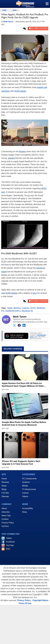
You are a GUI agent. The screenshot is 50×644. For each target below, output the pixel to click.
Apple (10, 308)
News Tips (6, 516)
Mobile (25, 486)
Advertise (6, 512)
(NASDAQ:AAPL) (13, 311)
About (4, 508)
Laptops (26, 308)
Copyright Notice (40, 600)
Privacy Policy (8, 523)
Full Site (5, 493)
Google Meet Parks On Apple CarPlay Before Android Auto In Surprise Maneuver (24, 424)
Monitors (17, 308)
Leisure (25, 493)
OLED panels (20, 91)
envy (35, 293)
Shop (24, 512)
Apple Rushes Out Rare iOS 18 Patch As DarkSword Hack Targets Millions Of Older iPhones (23, 385)
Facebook (10, 542)
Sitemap (5, 496)
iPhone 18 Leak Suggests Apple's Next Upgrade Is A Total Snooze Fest (21, 463)
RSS (8, 549)
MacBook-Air (27, 311)
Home (4, 479)
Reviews (5, 482)
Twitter (9, 538)
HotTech (5, 526)
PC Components (29, 479)
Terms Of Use (25, 603)
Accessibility (28, 508)
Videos (25, 496)
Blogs (4, 489)
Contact (5, 519)
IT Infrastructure (29, 489)
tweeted (11, 158)
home (4, 10)
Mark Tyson (20, 317)
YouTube (10, 545)
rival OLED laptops (9, 293)
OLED (33, 308)
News (15, 10)
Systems (26, 482)
